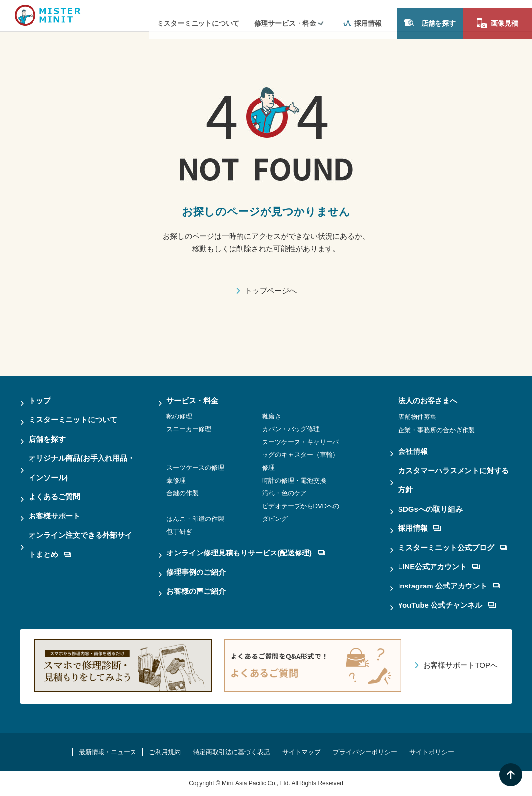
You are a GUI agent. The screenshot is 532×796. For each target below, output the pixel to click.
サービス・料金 (192, 400)
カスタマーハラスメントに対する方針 (453, 480)
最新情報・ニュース (108, 752)
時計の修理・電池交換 (294, 480)
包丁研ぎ (179, 532)
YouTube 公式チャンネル (447, 605)
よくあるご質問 (54, 497)
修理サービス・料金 (285, 15)
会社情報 (413, 451)
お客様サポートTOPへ (460, 665)
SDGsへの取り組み (430, 509)
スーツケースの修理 (195, 467)
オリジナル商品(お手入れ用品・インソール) (82, 468)
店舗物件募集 (417, 417)
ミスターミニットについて (198, 15)
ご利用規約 (165, 752)
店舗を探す (430, 15)
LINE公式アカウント (439, 567)
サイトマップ (301, 752)
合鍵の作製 (183, 493)
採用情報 (363, 15)
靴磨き (272, 416)
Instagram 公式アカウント (449, 586)
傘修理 (176, 480)
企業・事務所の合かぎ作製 (436, 430)
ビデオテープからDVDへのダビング (301, 512)
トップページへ (271, 291)
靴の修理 (179, 416)
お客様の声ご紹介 (196, 591)
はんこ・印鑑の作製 (195, 519)
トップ (40, 400)
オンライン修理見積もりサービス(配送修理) (246, 553)
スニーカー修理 (189, 429)
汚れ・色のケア (284, 493)
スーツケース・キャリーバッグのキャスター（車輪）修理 (300, 455)
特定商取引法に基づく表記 (232, 752)
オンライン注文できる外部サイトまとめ (80, 545)
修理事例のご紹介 (196, 572)
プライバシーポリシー (365, 752)
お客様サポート (54, 516)
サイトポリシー (432, 752)
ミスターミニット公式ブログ (453, 547)
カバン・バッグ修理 (291, 429)
